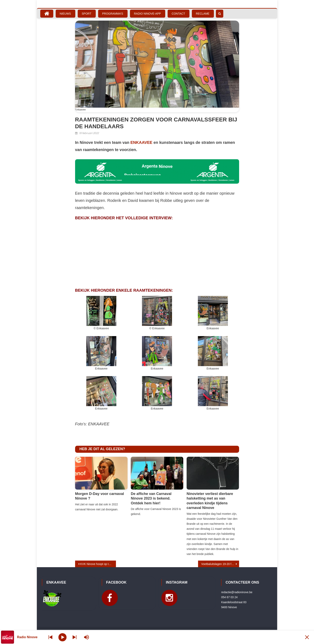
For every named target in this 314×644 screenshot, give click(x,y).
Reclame (203, 14)
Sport (87, 14)
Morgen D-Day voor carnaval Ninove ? (100, 496)
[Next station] (50, 637)
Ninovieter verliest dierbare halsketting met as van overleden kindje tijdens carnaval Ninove (210, 501)
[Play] (63, 637)
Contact (178, 14)
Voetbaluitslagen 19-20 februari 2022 (220, 564)
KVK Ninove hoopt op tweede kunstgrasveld (98, 564)
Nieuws (65, 14)
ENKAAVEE (141, 142)
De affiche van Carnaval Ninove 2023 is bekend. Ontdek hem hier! (151, 498)
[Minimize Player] (307, 637)
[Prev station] (74, 637)
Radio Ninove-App (147, 14)
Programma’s (113, 14)
